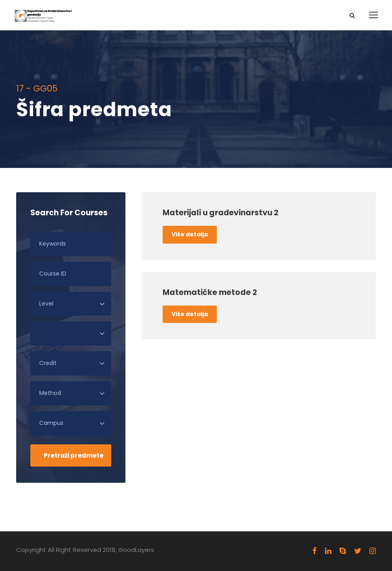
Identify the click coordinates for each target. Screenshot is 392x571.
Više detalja (190, 234)
